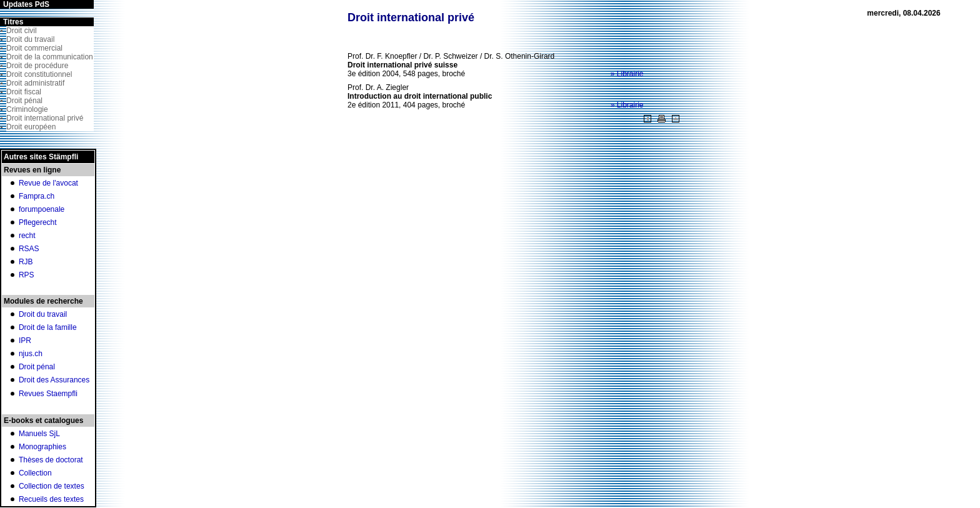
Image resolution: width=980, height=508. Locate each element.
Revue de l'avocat (48, 183)
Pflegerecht (38, 222)
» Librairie (627, 74)
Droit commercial (34, 48)
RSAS (29, 249)
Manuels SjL (39, 434)
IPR (25, 341)
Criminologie (27, 109)
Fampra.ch (37, 196)
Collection (35, 473)
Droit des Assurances (54, 380)
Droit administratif (35, 83)
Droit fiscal (24, 92)
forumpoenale (42, 209)
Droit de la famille (48, 327)
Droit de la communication (50, 57)
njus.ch (31, 354)
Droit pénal (24, 101)
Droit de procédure (37, 66)
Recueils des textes (51, 499)
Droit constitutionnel (39, 74)
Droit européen (31, 127)
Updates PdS (26, 4)
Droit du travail (30, 39)
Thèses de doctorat (51, 460)
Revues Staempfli (48, 394)
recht (27, 236)
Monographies (42, 447)
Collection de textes (52, 486)
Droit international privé (45, 118)
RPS (27, 275)
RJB (26, 262)
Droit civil (22, 31)
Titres (13, 22)
